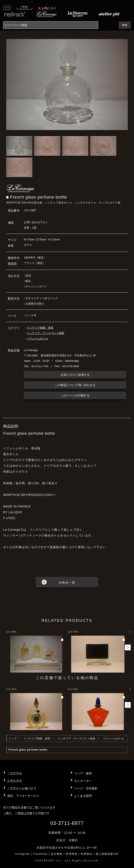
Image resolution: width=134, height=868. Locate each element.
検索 (125, 25)
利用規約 (86, 854)
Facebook (40, 854)
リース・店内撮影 (86, 788)
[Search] (51, 25)
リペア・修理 (83, 773)
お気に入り (47, 8)
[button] (128, 647)
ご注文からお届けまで (22, 788)
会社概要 (57, 854)
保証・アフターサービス (23, 796)
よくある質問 (83, 796)
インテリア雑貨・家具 (40, 328)
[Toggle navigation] (7, 8)
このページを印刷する (75, 395)
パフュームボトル (37, 338)
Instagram (23, 854)
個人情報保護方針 (107, 854)
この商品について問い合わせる (75, 385)
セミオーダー (83, 781)
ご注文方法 (15, 773)
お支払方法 (15, 781)
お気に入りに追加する (75, 375)
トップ (13, 739)
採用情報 (72, 854)
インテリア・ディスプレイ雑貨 (45, 333)
